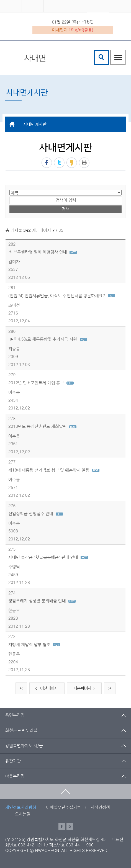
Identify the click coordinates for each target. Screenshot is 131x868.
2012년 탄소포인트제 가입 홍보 (41, 383)
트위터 (59, 163)
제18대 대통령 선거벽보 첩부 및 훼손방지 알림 (54, 470)
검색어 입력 (95, 51)
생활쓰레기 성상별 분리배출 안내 (42, 601)
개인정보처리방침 (21, 808)
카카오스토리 (72, 163)
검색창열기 (101, 57)
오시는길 (23, 814)
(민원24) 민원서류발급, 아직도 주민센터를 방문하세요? (62, 296)
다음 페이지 (86, 689)
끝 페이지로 (110, 688)
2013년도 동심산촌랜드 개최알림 (42, 427)
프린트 (84, 163)
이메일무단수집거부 (63, 808)
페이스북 (47, 163)
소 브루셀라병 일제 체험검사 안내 (43, 252)
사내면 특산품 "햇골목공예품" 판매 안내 (48, 557)
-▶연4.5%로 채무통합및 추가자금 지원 (48, 339)
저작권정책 (100, 808)
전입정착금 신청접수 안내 (36, 514)
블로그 (70, 826)
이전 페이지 (45, 689)
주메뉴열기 (118, 57)
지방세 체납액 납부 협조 (34, 645)
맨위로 (65, 792)
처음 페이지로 (21, 688)
